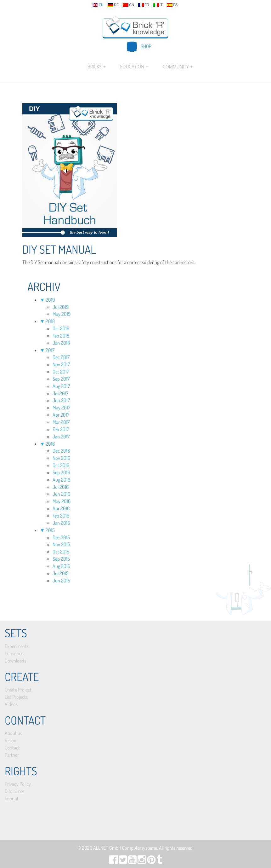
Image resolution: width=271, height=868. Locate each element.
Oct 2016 (61, 465)
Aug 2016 (61, 480)
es (172, 5)
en (98, 5)
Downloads (15, 661)
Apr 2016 (61, 508)
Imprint (12, 798)
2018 (50, 321)
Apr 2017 (61, 415)
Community (177, 67)
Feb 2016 (61, 516)
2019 (50, 300)
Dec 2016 (61, 451)
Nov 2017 (61, 364)
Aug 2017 (61, 386)
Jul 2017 (60, 393)
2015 (50, 530)
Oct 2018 (61, 328)
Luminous (14, 653)
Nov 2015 (61, 544)
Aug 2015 (61, 566)
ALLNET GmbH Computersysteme (125, 848)
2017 (50, 350)
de (113, 5)
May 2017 (61, 408)
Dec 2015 (61, 537)
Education (134, 67)
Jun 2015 (61, 581)
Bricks (97, 67)
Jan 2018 (61, 343)
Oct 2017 (61, 372)
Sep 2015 (61, 559)
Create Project (18, 690)
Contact (12, 748)
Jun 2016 (61, 494)
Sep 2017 (61, 379)
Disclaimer (14, 791)
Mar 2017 (61, 422)
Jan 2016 (61, 523)
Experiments (17, 646)
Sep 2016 (61, 472)
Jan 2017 (61, 437)
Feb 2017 (61, 429)
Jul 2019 (61, 307)
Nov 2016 (61, 458)
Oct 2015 (61, 552)
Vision (11, 740)
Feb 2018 (61, 336)
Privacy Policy (18, 784)
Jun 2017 (61, 400)
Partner (12, 755)
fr (144, 5)
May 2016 (62, 501)
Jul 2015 (61, 573)
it (158, 5)
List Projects (16, 697)
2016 (50, 444)
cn (128, 5)
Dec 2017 (61, 357)
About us (13, 733)
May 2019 (62, 314)
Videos (11, 704)
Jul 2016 (61, 487)
